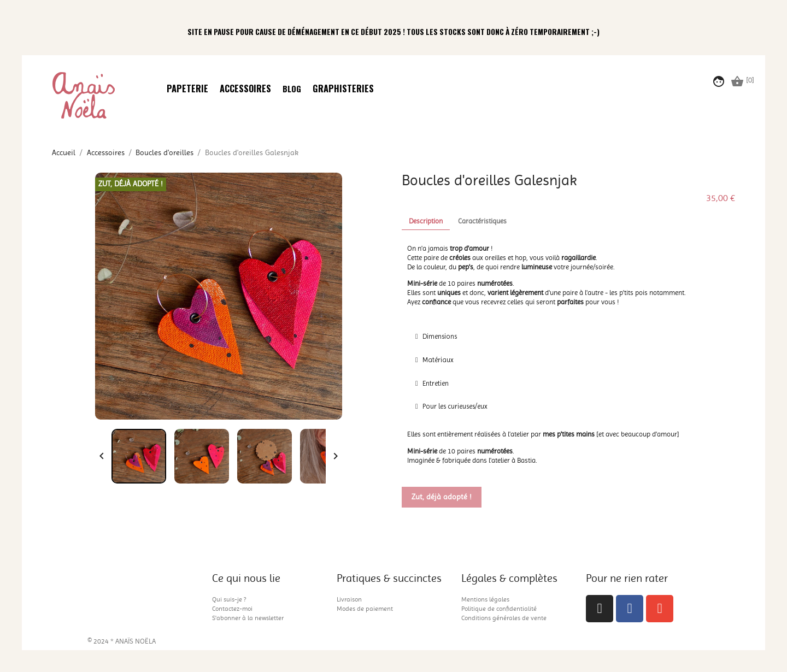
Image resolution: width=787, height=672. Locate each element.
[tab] (568, 337)
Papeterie (187, 89)
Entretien (436, 383)
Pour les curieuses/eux (455, 406)
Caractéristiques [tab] (482, 221)
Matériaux (438, 360)
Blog (292, 89)
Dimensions (440, 336)
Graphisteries (343, 89)
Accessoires (245, 89)
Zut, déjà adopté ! (442, 497)
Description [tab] (426, 221)
